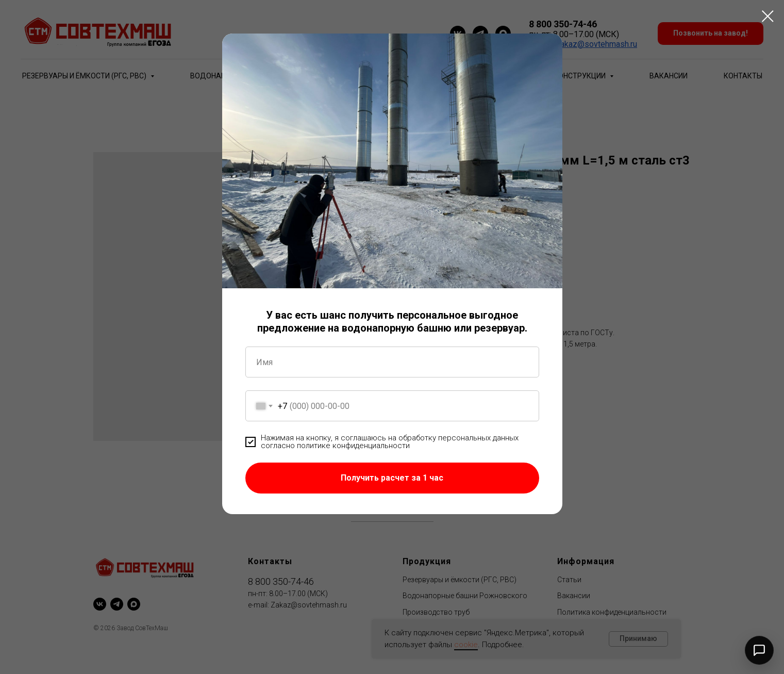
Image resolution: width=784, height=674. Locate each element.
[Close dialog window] (768, 16)
